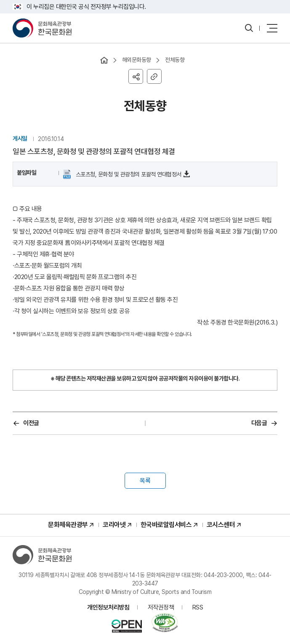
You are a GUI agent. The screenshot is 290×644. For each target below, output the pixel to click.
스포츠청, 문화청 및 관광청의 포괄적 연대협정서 (128, 174)
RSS (198, 607)
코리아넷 (114, 525)
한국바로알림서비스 (166, 525)
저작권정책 (161, 607)
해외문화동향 (137, 60)
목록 (145, 481)
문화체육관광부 (68, 525)
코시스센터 (221, 525)
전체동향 (175, 60)
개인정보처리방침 (108, 607)
